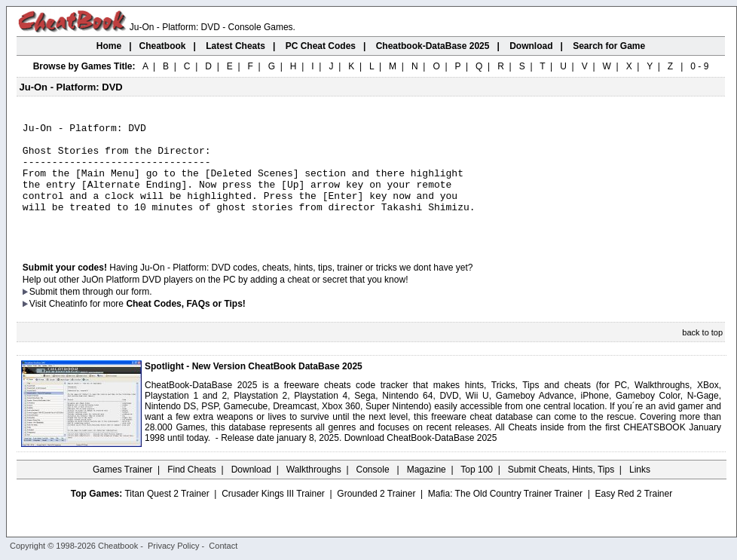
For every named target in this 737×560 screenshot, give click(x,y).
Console (374, 492)
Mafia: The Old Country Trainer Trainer (505, 516)
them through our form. (106, 314)
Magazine (427, 492)
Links (640, 492)
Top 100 (477, 492)
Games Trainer (122, 492)
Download (251, 492)
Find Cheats (192, 492)
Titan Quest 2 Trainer (167, 516)
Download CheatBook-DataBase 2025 (421, 461)
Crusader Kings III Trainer (273, 516)
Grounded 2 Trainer (376, 516)
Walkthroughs (314, 492)
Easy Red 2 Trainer (633, 516)
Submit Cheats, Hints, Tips (561, 492)
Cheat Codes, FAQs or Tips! (185, 326)
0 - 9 (699, 66)
